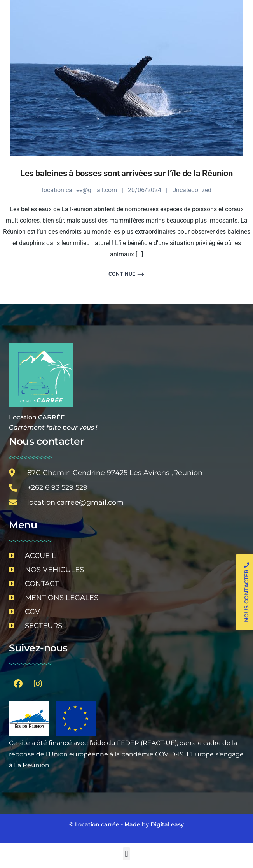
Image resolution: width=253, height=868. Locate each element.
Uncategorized (192, 190)
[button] (126, 854)
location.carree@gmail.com (79, 190)
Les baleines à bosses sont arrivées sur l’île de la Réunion (126, 173)
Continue (126, 274)
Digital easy (167, 824)
